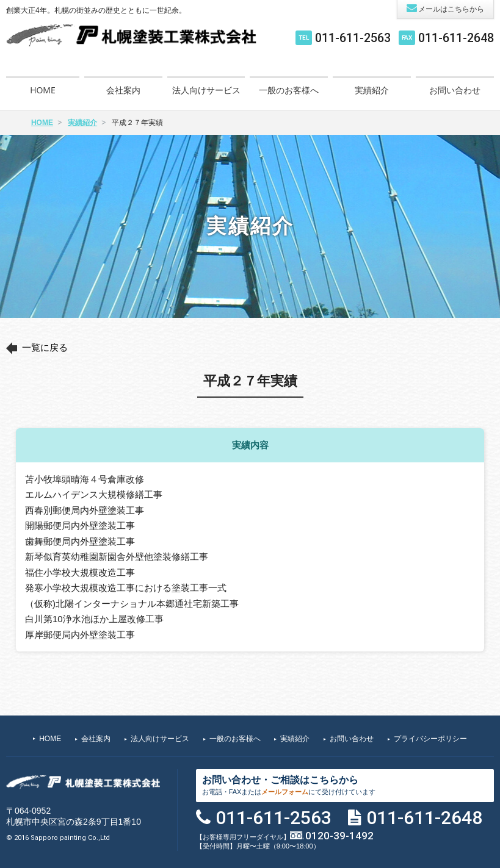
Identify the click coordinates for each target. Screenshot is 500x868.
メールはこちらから (445, 8)
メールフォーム (285, 791)
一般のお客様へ (289, 90)
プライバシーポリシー (430, 739)
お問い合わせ (455, 90)
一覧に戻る (45, 347)
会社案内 (123, 90)
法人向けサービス (206, 90)
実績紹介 (372, 90)
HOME (43, 90)
